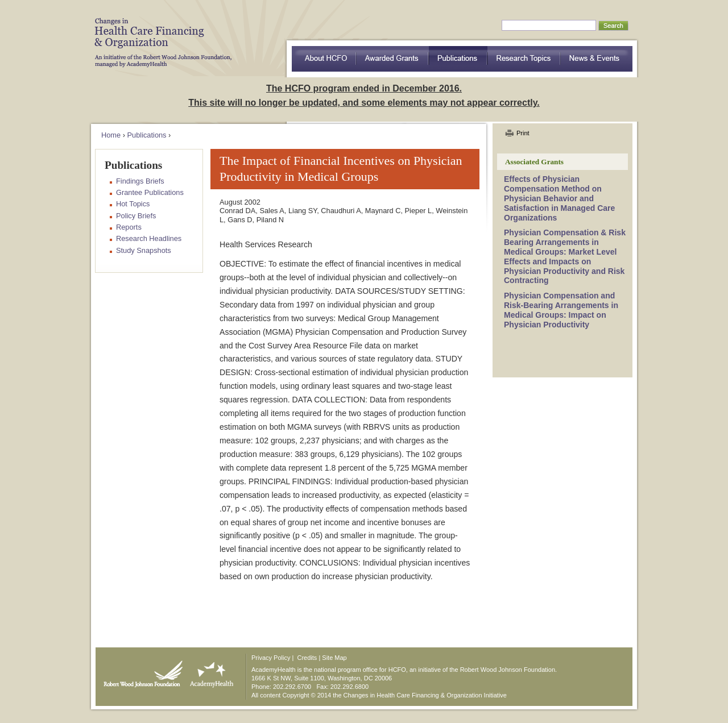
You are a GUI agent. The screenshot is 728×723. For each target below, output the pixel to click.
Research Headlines (149, 238)
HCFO (159, 34)
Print (523, 133)
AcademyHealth (209, 671)
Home (111, 135)
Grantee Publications (150, 192)
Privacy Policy (271, 658)
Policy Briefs (136, 216)
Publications (458, 59)
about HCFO (324, 59)
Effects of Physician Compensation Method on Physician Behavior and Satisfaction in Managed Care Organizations (559, 198)
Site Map (334, 658)
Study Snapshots (144, 250)
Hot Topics (133, 204)
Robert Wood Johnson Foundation (140, 671)
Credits (307, 658)
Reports (129, 227)
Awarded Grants (392, 59)
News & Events (597, 59)
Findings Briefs (140, 181)
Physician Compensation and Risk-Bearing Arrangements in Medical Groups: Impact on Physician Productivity (561, 310)
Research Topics (524, 59)
